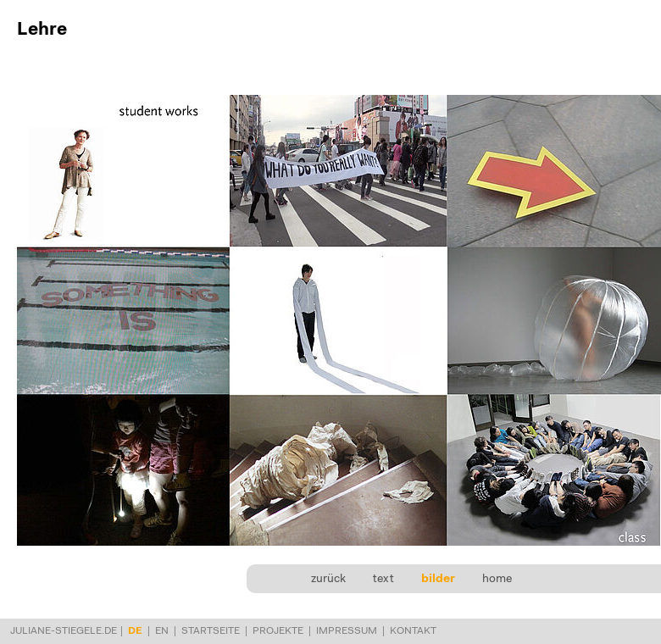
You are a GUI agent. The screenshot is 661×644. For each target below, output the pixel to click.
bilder (438, 580)
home (497, 580)
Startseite (211, 631)
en (162, 631)
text (383, 580)
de (135, 631)
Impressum (347, 631)
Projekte (278, 631)
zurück (328, 580)
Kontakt (413, 631)
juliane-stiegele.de (64, 631)
